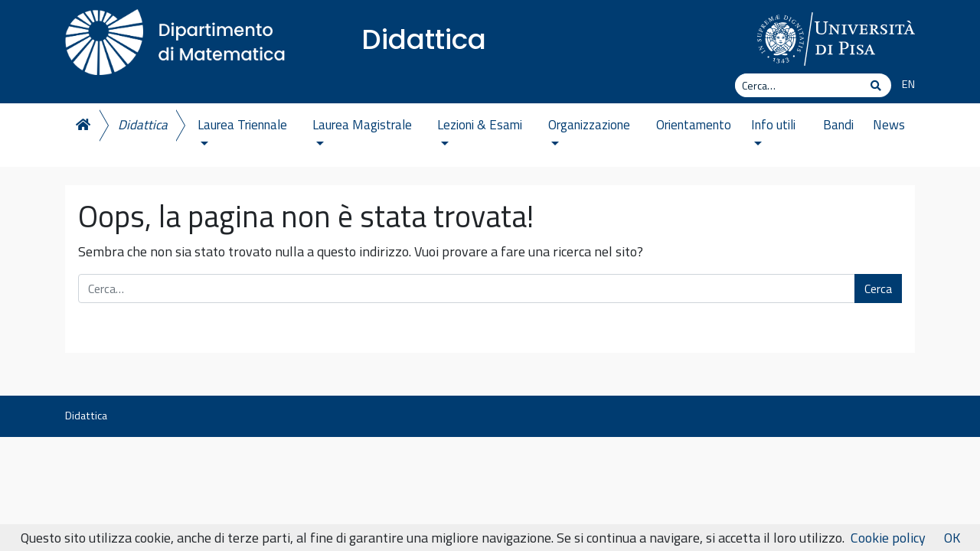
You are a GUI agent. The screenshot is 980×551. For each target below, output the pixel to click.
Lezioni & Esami (480, 130)
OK (952, 538)
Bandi (838, 125)
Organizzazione (589, 130)
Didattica (424, 39)
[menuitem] (903, 85)
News (889, 125)
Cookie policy (888, 538)
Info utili (773, 130)
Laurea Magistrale (362, 130)
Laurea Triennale (242, 130)
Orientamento (694, 125)
